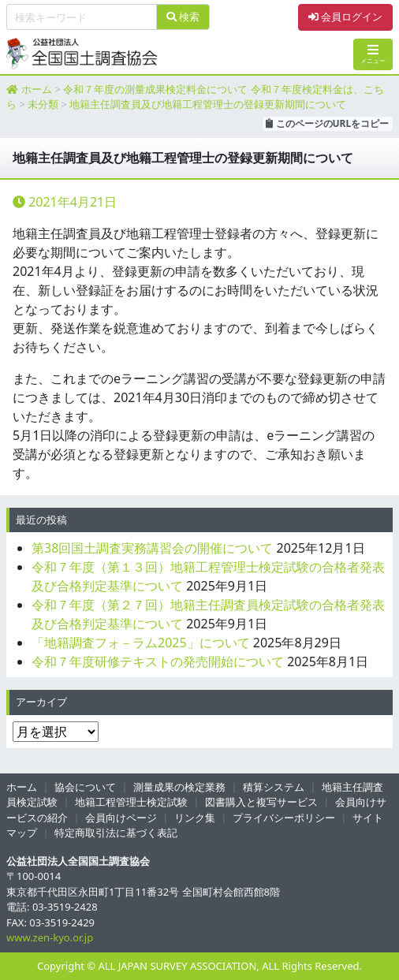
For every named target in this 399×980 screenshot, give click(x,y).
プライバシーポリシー (284, 818)
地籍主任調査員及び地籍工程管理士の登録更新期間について (208, 104)
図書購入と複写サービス (261, 802)
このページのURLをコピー (327, 123)
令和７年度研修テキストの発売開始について (158, 661)
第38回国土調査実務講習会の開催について (152, 548)
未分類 (43, 104)
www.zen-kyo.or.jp (50, 937)
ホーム (37, 89)
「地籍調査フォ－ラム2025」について (141, 643)
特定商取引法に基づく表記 (116, 833)
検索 (183, 17)
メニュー (373, 54)
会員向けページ (121, 818)
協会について (85, 787)
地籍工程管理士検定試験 (131, 802)
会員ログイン (345, 17)
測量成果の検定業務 (179, 787)
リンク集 (195, 818)
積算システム (274, 787)
